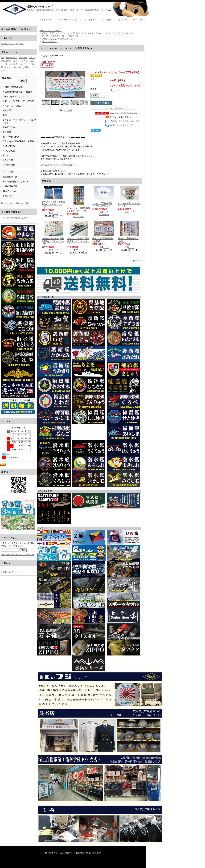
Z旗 (3, 58)
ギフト (6, 156)
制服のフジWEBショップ (39, 7)
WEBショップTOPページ (51, 31)
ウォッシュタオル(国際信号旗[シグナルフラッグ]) (53, 242)
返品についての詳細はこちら (124, 113)
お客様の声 (122, 20)
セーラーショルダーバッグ (13, 64)
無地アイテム (9, 127)
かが (16, 61)
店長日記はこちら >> (11, 572)
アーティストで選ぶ (12, 106)
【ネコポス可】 (49, 42)
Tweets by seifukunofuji (15, 203)
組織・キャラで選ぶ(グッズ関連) (18, 101)
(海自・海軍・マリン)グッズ (16, 97)
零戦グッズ (8, 196)
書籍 (5, 115)
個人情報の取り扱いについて (59, 853)
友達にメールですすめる (122, 126)
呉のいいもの (9, 151)
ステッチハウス (68, 39)
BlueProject (9, 191)
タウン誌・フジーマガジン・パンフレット (19, 121)
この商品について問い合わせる (125, 121)
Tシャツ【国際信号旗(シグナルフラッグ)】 (103, 205)
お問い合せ (106, 20)
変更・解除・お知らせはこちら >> (17, 555)
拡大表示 (65, 110)
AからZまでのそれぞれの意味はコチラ (58, 165)
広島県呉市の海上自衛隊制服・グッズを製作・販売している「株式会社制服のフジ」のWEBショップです (75, 10)
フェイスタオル (125, 33)
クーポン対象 (9, 165)
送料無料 (7, 132)
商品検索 (7, 78)
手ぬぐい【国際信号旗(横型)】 (103, 240)
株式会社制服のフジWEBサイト (18, 29)
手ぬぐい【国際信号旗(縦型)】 (128, 240)
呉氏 (32, 61)
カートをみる (46, 20)
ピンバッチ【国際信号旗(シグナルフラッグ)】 (79, 210)
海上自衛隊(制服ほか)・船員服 (17, 92)
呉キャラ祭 (8, 160)
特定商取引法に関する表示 (88, 853)
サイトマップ (139, 20)
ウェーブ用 (8, 172)
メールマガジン (10, 538)
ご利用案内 (89, 20)
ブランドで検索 (49, 39)
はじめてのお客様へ (12, 212)
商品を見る (79, 217)
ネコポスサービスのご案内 (15, 218)
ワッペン (24, 61)
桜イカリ (23, 58)
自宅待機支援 (9, 146)
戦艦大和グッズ (10, 177)
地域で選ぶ (8, 111)
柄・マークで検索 (11, 137)
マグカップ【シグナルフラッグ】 (129, 205)
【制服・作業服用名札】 (14, 87)
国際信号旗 (11, 58)
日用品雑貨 (78, 33)
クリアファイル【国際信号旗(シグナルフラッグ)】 (53, 205)
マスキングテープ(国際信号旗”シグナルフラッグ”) (78, 242)
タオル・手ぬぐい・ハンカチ (101, 33)
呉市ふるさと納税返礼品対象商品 (18, 141)
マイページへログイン (68, 20)
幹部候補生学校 (10, 186)
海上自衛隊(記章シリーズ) (15, 182)
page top (138, 261)
